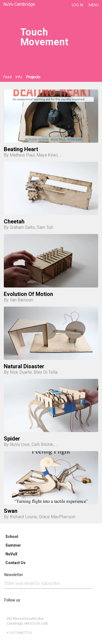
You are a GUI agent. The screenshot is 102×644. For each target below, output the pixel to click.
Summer (13, 545)
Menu (94, 5)
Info (19, 77)
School (12, 537)
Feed (7, 77)
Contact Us (16, 563)
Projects (33, 77)
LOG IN (78, 5)
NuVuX (11, 554)
